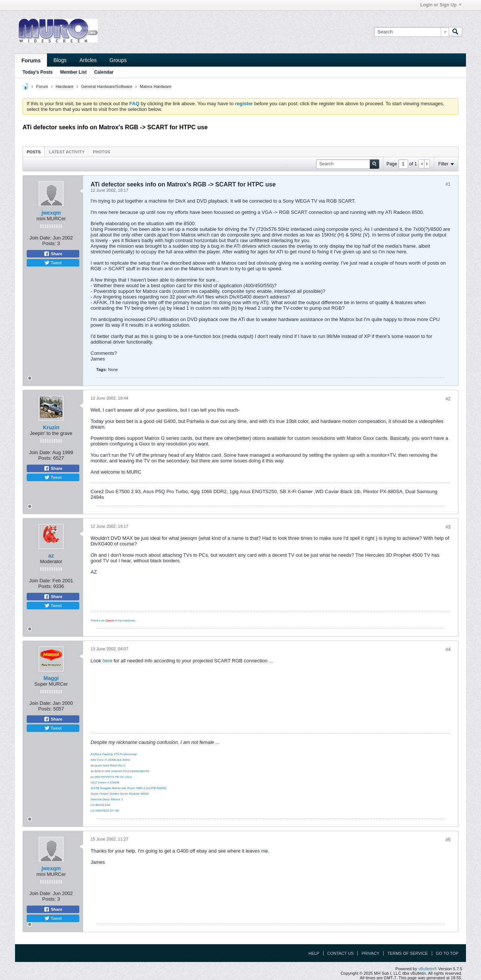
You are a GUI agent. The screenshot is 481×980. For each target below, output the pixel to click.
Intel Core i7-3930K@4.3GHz (110, 760)
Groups (118, 60)
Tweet (53, 263)
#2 (448, 399)
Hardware (65, 86)
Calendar (104, 72)
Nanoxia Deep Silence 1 (107, 799)
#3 (448, 527)
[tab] (34, 152)
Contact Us (341, 953)
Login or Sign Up (441, 5)
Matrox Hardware (156, 86)
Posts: (49, 243)
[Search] (411, 32)
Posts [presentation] (34, 152)
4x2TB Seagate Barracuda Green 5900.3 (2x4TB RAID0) (129, 788)
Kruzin (51, 427)
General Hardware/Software (107, 86)
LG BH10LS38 (100, 805)
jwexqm (51, 213)
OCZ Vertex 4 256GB (105, 782)
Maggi (51, 678)
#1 (448, 184)
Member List (73, 72)
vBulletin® (428, 969)
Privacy (370, 953)
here (107, 661)
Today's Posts (38, 72)
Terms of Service (408, 953)
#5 (448, 840)
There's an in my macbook (113, 620)
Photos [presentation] (101, 152)
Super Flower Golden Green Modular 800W (119, 794)
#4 (448, 650)
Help (314, 953)
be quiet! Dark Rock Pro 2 (108, 766)
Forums (31, 61)
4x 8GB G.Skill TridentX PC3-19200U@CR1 (120, 771)
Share (53, 254)
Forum (42, 86)
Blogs (60, 60)
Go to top (447, 953)
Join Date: (40, 238)
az (51, 556)
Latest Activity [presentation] (67, 152)
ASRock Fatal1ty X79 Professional (113, 754)
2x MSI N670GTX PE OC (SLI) (111, 777)
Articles (88, 60)
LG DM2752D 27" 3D (105, 811)
